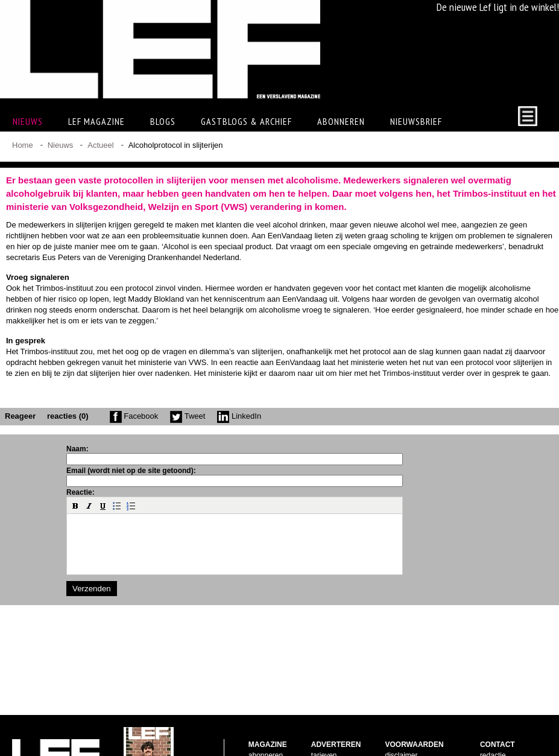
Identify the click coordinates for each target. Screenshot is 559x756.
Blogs (163, 121)
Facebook (134, 416)
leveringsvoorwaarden (420, 728)
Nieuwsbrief (416, 121)
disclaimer (401, 706)
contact (260, 728)
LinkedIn (239, 416)
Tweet (188, 416)
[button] (75, 506)
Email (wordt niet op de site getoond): (131, 471)
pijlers (321, 728)
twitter (490, 728)
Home (23, 145)
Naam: (77, 449)
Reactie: (81, 492)
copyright (400, 717)
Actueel (100, 145)
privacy (396, 739)
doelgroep (327, 739)
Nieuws (61, 145)
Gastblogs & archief (246, 121)
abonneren (266, 706)
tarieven (324, 706)
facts (319, 717)
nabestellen (267, 717)
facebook (495, 717)
